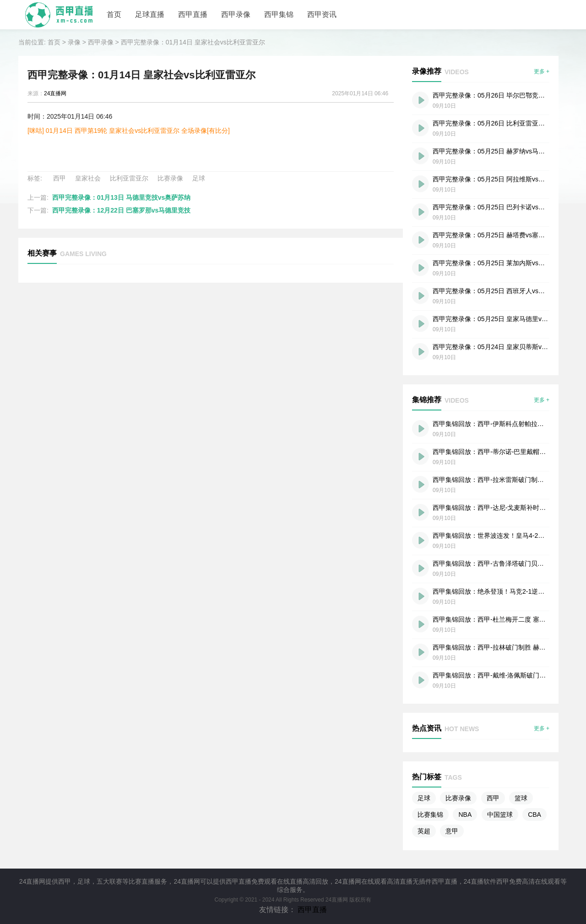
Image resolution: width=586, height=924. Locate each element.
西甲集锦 (279, 14)
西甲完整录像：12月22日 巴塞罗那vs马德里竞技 (122, 210)
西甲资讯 (322, 14)
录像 (74, 42)
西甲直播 (193, 14)
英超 (424, 831)
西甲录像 (236, 14)
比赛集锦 (430, 815)
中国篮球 (500, 815)
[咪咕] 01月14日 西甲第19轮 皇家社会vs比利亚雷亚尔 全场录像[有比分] (129, 131)
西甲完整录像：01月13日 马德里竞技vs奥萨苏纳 (122, 197)
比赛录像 (170, 178)
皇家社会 (88, 178)
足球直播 (150, 14)
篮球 (521, 798)
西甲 (60, 178)
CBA (534, 815)
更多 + (542, 71)
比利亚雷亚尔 (129, 178)
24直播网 (55, 93)
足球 (199, 178)
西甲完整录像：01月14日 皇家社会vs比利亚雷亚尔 (193, 42)
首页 (114, 14)
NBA (465, 815)
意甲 (452, 831)
